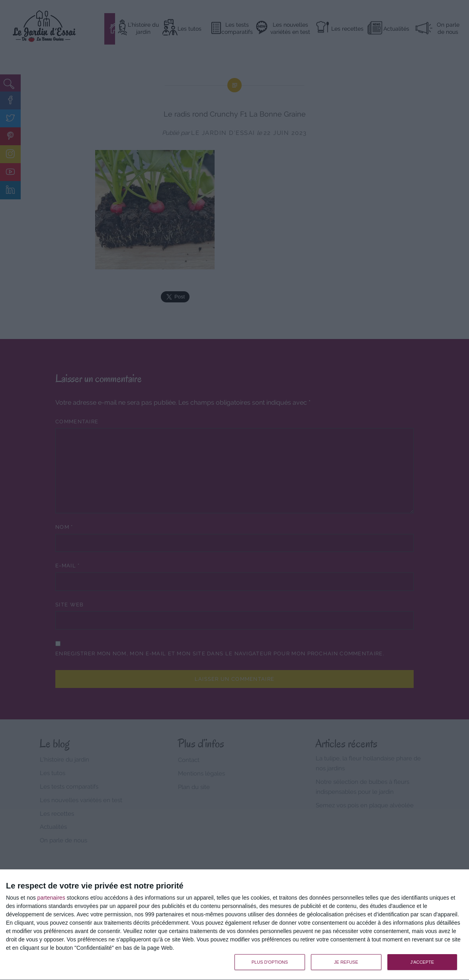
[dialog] (234, 925)
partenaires (51, 898)
